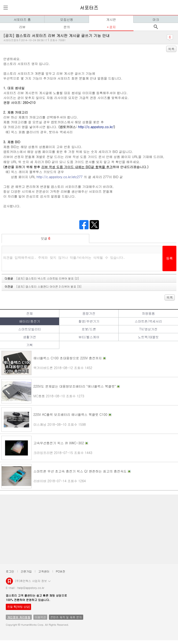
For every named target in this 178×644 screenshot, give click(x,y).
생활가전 (29, 337)
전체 (29, 313)
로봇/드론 (89, 329)
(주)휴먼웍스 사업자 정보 (33, 581)
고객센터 (44, 571)
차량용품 (148, 313)
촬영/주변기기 (89, 321)
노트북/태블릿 (148, 337)
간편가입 (26, 571)
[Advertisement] (89, 529)
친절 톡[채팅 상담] (18, 607)
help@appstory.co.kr (31, 588)
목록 (171, 49)
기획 (29, 345)
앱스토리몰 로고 (9, 583)
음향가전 (89, 313)
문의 (67, 27)
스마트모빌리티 (29, 329)
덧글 (46, 238)
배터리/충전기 (30, 321)
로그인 (10, 571)
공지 (112, 27)
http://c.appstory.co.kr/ (96, 127)
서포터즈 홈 (22, 19)
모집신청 (67, 19)
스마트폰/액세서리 (148, 321)
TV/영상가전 (148, 329)
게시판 (111, 19)
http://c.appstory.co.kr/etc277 (60, 177)
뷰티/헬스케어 (89, 337)
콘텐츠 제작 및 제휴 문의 (66, 617)
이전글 (43, 286)
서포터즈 (89, 8)
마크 (156, 19)
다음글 (42, 278)
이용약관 (40, 617)
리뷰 (22, 27)
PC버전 (60, 571)
